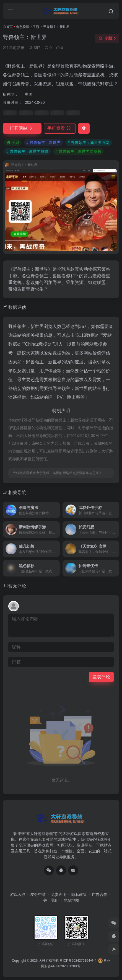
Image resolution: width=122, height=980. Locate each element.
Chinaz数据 (36, 344)
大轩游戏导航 (49, 961)
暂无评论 (17, 586)
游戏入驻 (18, 894)
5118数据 (86, 335)
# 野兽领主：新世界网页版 (79, 151)
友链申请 (38, 894)
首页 (9, 27)
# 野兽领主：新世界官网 (89, 143)
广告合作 (100, 894)
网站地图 (71, 900)
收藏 (107, 38)
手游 (36, 27)
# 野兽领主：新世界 (43, 143)
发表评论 (101, 677)
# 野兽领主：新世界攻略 (27, 151)
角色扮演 (23, 27)
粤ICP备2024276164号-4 (78, 961)
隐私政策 (79, 894)
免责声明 (59, 894)
